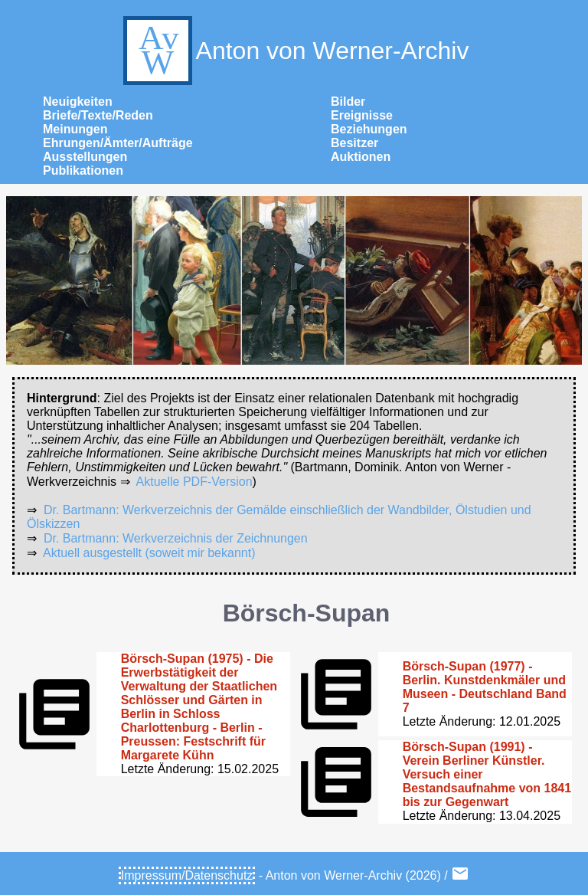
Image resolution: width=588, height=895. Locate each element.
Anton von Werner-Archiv (294, 51)
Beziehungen (369, 129)
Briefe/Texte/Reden (98, 115)
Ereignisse (362, 115)
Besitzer (354, 143)
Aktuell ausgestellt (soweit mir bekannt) (149, 553)
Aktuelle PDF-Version (194, 482)
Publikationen (83, 170)
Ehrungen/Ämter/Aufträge (118, 143)
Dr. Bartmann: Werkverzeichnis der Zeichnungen (176, 538)
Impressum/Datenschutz (187, 875)
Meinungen (75, 129)
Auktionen (361, 157)
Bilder (348, 102)
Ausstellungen (85, 157)
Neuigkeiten (78, 102)
